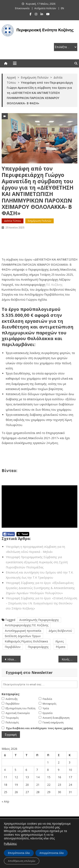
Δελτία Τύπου (13, 221)
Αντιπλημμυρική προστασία (23, 631)
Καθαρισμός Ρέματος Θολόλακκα (26, 641)
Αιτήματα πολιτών (45, 8)
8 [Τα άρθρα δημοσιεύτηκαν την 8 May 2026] (48, 770)
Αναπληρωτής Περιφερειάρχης (39, 620)
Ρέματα (61, 647)
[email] (40, 684)
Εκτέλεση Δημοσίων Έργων (23, 636)
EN (62, 8)
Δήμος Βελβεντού (60, 631)
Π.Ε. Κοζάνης (54, 285)
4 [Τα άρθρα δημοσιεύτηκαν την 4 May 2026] (5, 770)
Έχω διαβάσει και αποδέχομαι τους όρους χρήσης (40, 728)
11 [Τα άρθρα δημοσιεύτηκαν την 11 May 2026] (6, 777)
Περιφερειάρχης (38, 647)
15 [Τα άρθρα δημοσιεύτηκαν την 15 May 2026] (49, 777)
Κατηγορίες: (11, 694)
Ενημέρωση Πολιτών (39, 221)
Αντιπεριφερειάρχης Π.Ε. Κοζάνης (27, 625)
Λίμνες (60, 641)
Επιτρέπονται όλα (19, 853)
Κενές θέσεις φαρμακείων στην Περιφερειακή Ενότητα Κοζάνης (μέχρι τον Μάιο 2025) (70, 659)
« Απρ (5, 801)
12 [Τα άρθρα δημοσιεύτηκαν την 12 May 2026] (16, 777)
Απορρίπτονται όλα (52, 853)
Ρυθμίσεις (10, 844)
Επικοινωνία (22, 8)
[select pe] (66, 47)
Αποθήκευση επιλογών (22, 861)
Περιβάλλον (13, 647)
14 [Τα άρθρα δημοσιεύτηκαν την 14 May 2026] (38, 777)
